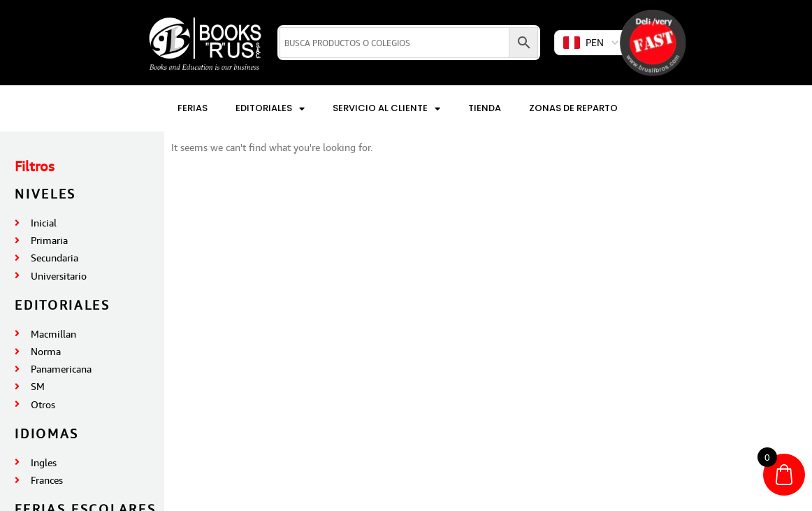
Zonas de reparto (573, 108)
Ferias (193, 108)
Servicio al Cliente (386, 109)
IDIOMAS (47, 433)
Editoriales (270, 109)
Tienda (485, 108)
